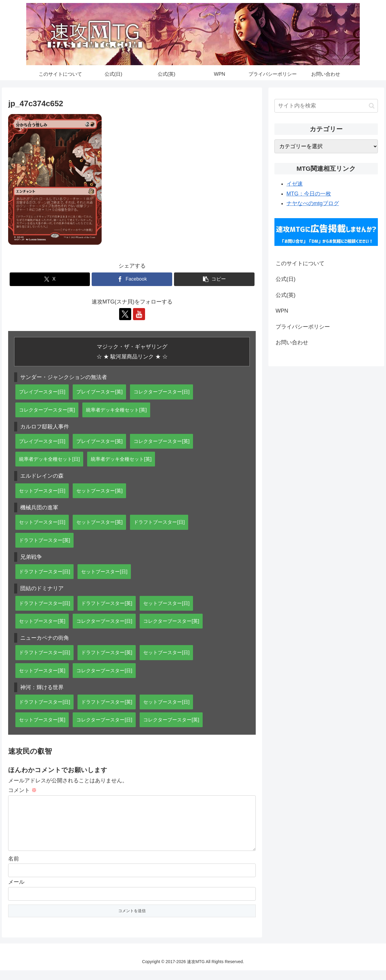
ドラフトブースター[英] (44, 540)
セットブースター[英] (99, 491)
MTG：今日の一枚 (309, 194)
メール (16, 892)
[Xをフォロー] (125, 314)
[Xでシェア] (50, 279)
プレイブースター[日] (42, 392)
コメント (22, 790)
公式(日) (286, 279)
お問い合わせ (292, 342)
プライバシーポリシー (303, 327)
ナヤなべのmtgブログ (313, 203)
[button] (214, 279)
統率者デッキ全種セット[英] (116, 410)
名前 (14, 868)
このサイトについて (300, 263)
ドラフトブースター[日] (159, 522)
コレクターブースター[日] (161, 392)
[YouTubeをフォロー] (139, 314)
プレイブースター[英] (99, 392)
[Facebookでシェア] (132, 279)
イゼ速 (295, 184)
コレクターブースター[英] (47, 410)
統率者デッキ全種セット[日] (49, 459)
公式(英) (286, 295)
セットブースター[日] (42, 491)
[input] (326, 106)
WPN (282, 311)
